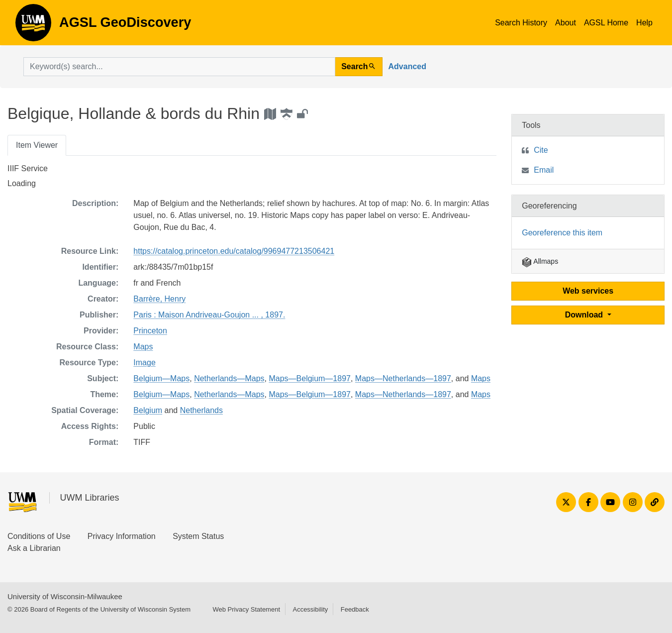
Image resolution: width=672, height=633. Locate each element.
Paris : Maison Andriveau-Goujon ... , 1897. (209, 315)
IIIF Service (28, 168)
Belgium (148, 410)
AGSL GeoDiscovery (33, 26)
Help (644, 23)
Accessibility (310, 609)
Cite (541, 150)
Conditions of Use (39, 536)
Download (585, 315)
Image (144, 363)
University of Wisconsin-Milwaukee (65, 596)
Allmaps (540, 261)
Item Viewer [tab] (37, 145)
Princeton (150, 331)
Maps (143, 347)
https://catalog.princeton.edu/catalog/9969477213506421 (234, 251)
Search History (521, 23)
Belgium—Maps (161, 378)
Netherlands (201, 410)
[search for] (179, 67)
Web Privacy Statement (246, 609)
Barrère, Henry (159, 299)
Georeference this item (562, 233)
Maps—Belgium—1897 (310, 378)
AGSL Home (606, 23)
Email (544, 170)
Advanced (407, 66)
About (566, 23)
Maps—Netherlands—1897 (403, 378)
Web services (588, 291)
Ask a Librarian (34, 548)
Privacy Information (122, 536)
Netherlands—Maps (229, 378)
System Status (198, 536)
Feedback (355, 609)
